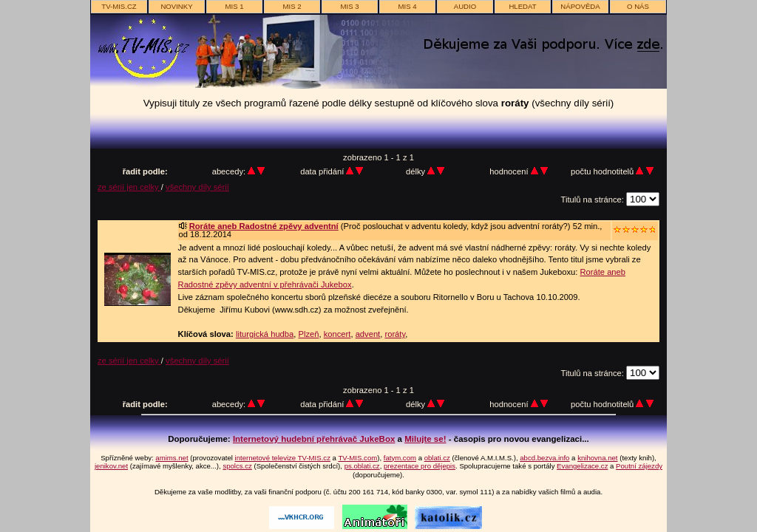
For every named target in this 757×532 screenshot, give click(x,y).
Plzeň (309, 334)
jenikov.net (111, 466)
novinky (176, 6)
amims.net (172, 458)
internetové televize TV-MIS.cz (283, 458)
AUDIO (465, 6)
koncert (337, 334)
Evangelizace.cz (582, 466)
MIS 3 (349, 6)
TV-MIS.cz (119, 6)
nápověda (580, 6)
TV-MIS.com (357, 458)
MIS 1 (234, 6)
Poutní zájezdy (639, 466)
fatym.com (400, 458)
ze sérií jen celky (129, 187)
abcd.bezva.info (544, 458)
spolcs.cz (237, 466)
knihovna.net (597, 458)
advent (368, 334)
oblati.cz (437, 458)
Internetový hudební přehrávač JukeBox (314, 439)
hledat (522, 6)
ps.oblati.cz (362, 466)
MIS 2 (292, 6)
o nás (638, 6)
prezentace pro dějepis (420, 466)
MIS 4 (407, 6)
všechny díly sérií (197, 187)
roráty (395, 334)
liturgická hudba (265, 334)
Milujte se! (425, 439)
